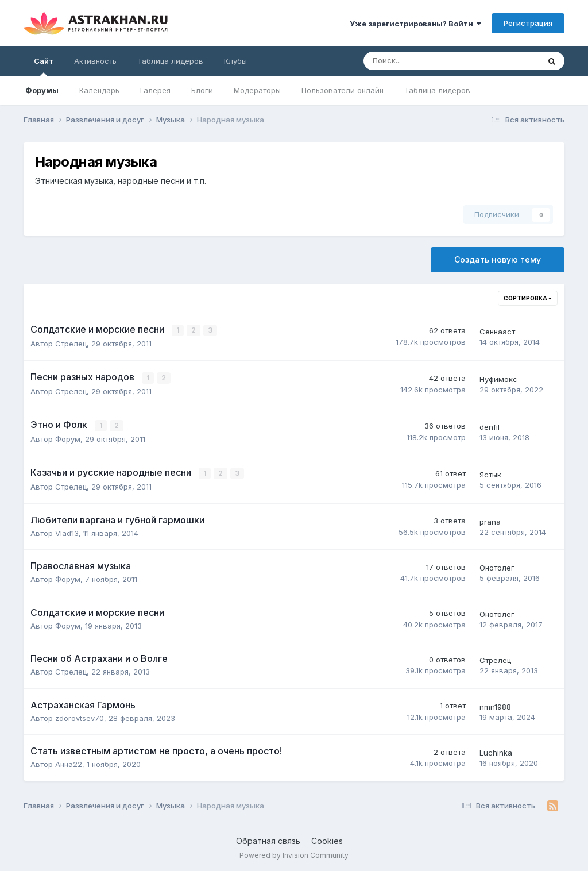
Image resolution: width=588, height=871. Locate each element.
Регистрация (528, 23)
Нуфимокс (498, 379)
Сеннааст (497, 331)
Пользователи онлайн (343, 90)
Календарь (99, 90)
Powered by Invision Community (294, 854)
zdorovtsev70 (80, 717)
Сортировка (528, 298)
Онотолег (497, 566)
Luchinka (496, 751)
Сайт (44, 66)
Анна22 (69, 763)
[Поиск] (420, 61)
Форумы (42, 90)
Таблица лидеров (437, 90)
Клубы (235, 61)
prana (490, 520)
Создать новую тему (498, 259)
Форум (68, 438)
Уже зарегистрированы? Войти (415, 24)
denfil (490, 426)
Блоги (202, 90)
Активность (95, 61)
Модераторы (257, 90)
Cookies (327, 840)
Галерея (155, 90)
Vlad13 (67, 532)
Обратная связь (268, 840)
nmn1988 (495, 705)
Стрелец (71, 344)
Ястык (490, 473)
